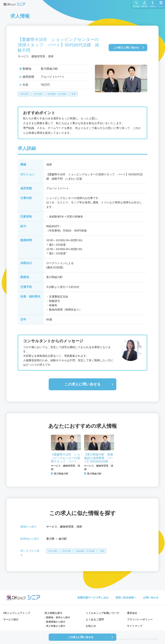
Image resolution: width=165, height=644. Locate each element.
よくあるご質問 (95, 619)
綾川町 (63, 539)
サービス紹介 (11, 619)
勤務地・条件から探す (58, 617)
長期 (73, 94)
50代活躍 (24, 94)
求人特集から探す (56, 626)
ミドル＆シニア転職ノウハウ (102, 613)
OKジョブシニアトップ (17, 613)
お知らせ (91, 626)
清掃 (79, 527)
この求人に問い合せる (82, 384)
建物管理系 (67, 527)
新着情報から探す (56, 622)
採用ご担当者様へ (126, 598)
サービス (52, 527)
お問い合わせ (151, 598)
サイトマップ (135, 626)
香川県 (50, 539)
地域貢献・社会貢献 (57, 94)
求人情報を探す (53, 613)
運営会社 (132, 613)
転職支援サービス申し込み (93, 598)
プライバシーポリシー (140, 619)
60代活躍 (38, 94)
